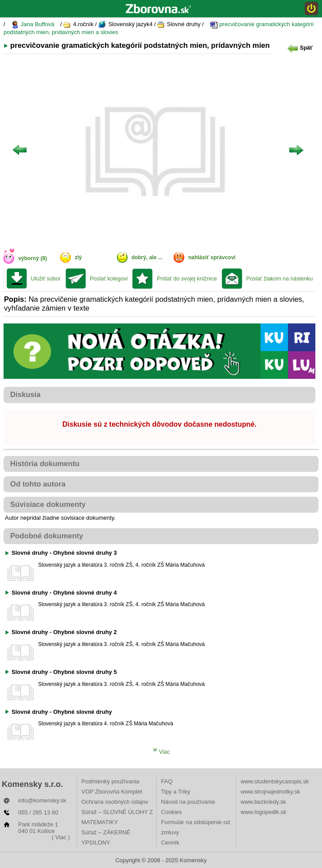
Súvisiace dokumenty (48, 504)
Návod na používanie (188, 802)
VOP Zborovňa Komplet (112, 792)
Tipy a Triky (176, 792)
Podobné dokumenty (47, 536)
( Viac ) (61, 837)
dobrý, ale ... (147, 257)
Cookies (172, 812)
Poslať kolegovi (109, 279)
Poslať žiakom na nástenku (280, 279)
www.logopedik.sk (263, 812)
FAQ (167, 781)
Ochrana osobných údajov (115, 802)
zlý (78, 257)
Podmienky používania (111, 781)
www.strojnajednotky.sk (270, 792)
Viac (161, 752)
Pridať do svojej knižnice (187, 279)
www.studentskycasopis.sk (275, 781)
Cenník (170, 843)
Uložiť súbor (46, 279)
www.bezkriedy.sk (263, 802)
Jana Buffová (33, 25)
